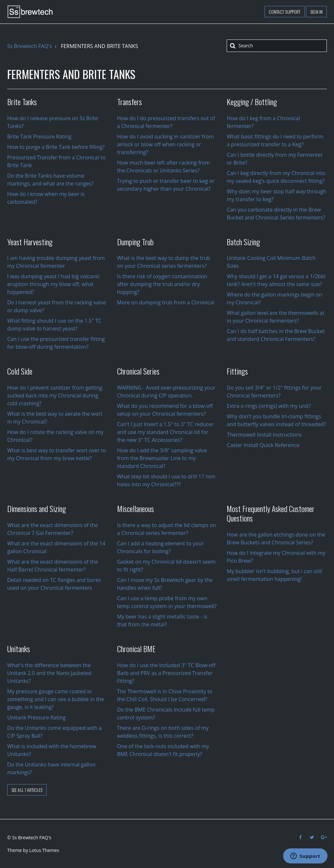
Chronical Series (138, 371)
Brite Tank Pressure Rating (39, 137)
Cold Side (20, 371)
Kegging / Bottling (252, 102)
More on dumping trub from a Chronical (166, 302)
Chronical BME (136, 649)
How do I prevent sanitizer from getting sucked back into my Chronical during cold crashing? (55, 395)
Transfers (129, 102)
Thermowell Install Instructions (264, 435)
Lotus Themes (44, 850)
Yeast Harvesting (30, 242)
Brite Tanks (22, 102)
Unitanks (19, 649)
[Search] (277, 46)
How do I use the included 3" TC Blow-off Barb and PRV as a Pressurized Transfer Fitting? (166, 673)
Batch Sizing (243, 242)
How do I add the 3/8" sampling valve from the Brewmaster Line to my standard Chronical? (162, 458)
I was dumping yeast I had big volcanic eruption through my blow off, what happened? (53, 284)
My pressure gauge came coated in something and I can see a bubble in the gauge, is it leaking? (56, 699)
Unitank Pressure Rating (36, 717)
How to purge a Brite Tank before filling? (56, 147)
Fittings (237, 371)
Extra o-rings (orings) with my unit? (269, 406)
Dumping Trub (135, 242)
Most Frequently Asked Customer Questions (271, 513)
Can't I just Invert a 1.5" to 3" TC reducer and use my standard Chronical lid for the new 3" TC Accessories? (165, 432)
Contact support (285, 12)
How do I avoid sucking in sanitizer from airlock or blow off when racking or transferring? (166, 144)
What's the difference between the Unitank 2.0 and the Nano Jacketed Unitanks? (49, 673)
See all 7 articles (27, 790)
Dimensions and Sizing (37, 508)
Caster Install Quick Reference (263, 445)
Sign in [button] (316, 12)
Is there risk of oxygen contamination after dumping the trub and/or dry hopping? (162, 284)
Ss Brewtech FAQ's (30, 46)
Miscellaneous (136, 508)
